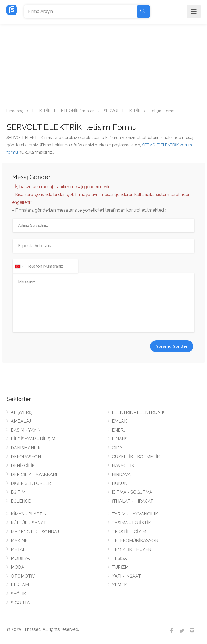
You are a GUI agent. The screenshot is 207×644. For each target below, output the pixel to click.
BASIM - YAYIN (26, 430)
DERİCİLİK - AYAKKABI (34, 474)
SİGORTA (20, 603)
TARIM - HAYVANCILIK (135, 514)
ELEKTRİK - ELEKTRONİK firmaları (63, 111)
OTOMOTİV (23, 576)
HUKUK (119, 483)
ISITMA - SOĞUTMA (132, 492)
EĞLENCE (21, 501)
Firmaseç (15, 111)
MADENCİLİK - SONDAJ (35, 532)
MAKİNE (19, 541)
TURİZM (120, 567)
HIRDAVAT (123, 474)
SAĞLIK (18, 594)
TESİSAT (121, 558)
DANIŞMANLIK (26, 448)
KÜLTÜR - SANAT (29, 523)
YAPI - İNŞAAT (126, 576)
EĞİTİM (18, 492)
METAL (18, 549)
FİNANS (120, 439)
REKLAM (20, 585)
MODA (18, 567)
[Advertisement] (103, 64)
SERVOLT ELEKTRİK (122, 111)
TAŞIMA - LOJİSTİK (131, 523)
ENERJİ (119, 430)
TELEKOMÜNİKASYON (135, 541)
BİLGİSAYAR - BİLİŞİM (33, 439)
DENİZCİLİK (23, 466)
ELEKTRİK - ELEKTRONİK (138, 412)
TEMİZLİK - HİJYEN (132, 549)
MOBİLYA (20, 558)
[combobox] (19, 266)
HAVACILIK (123, 466)
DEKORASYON (26, 457)
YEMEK (119, 585)
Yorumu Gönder (172, 346)
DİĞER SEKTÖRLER (31, 483)
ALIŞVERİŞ (22, 412)
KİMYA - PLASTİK (29, 514)
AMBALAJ (21, 421)
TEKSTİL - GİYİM (129, 532)
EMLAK (119, 421)
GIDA (117, 448)
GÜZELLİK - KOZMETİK (136, 457)
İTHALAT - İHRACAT (133, 501)
